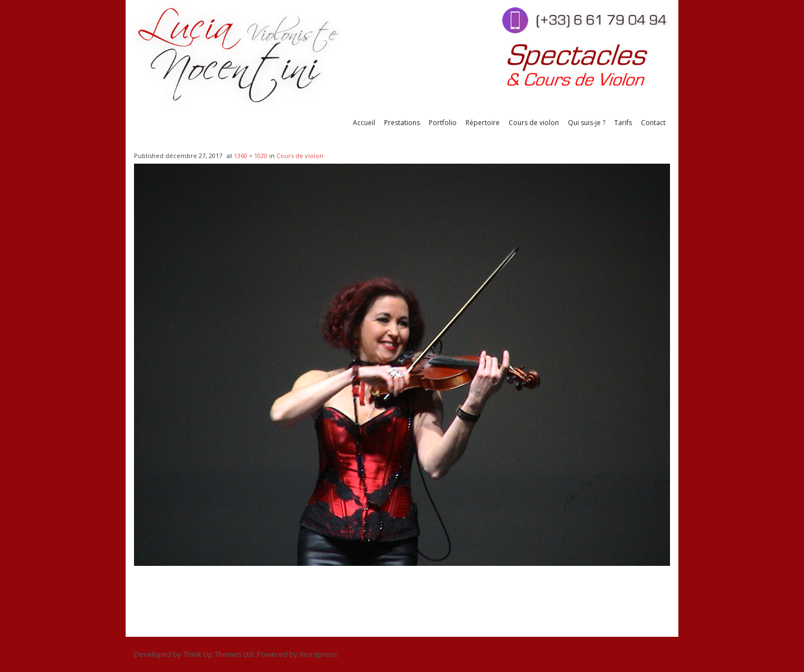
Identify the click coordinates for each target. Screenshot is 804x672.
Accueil (364, 123)
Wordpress (318, 654)
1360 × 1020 (251, 156)
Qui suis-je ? (587, 123)
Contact (653, 123)
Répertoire (483, 123)
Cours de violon (534, 123)
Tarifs (623, 123)
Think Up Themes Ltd (218, 654)
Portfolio (443, 123)
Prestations (402, 123)
